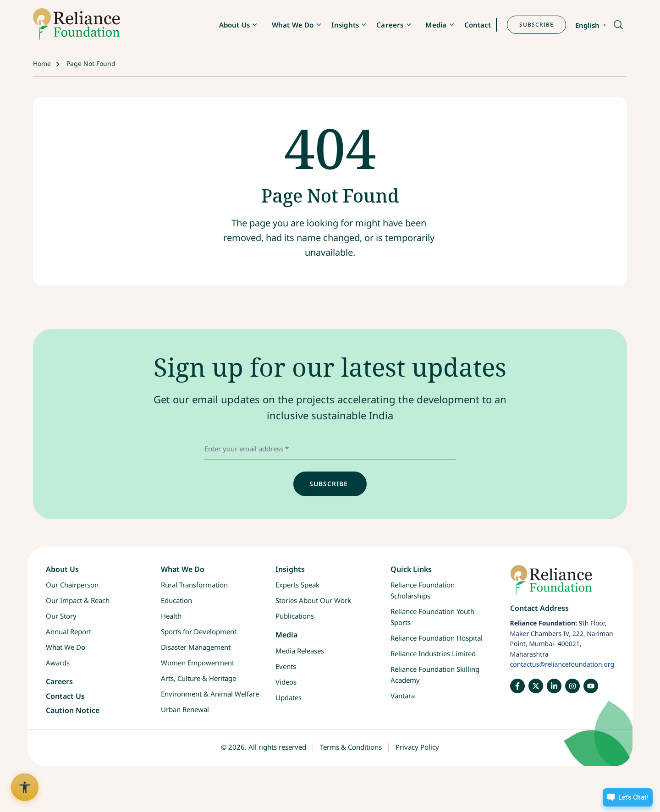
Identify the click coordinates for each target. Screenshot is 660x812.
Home (42, 63)
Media (436, 25)
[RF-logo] (77, 25)
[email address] (330, 449)
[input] (330, 484)
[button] (618, 25)
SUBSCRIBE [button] (536, 25)
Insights (345, 25)
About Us (234, 25)
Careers (390, 25)
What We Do (293, 25)
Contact (478, 25)
